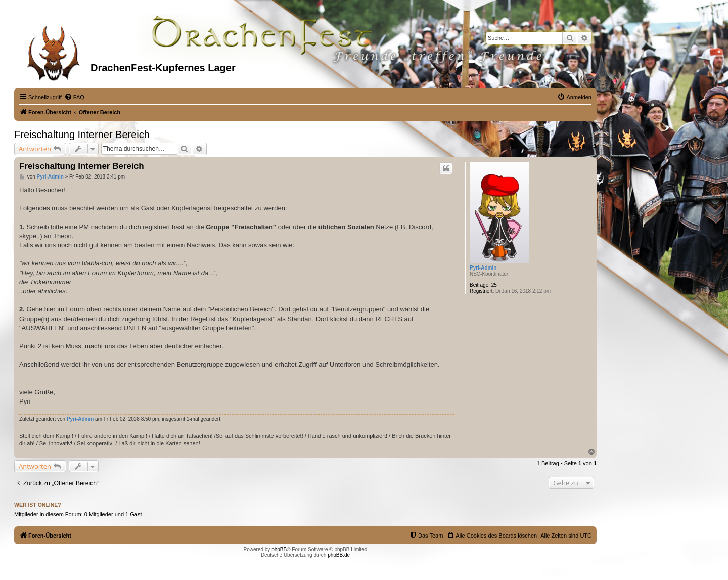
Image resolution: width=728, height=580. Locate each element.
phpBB (279, 549)
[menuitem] (74, 97)
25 (494, 285)
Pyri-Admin (483, 268)
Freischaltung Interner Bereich (82, 135)
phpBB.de (339, 555)
